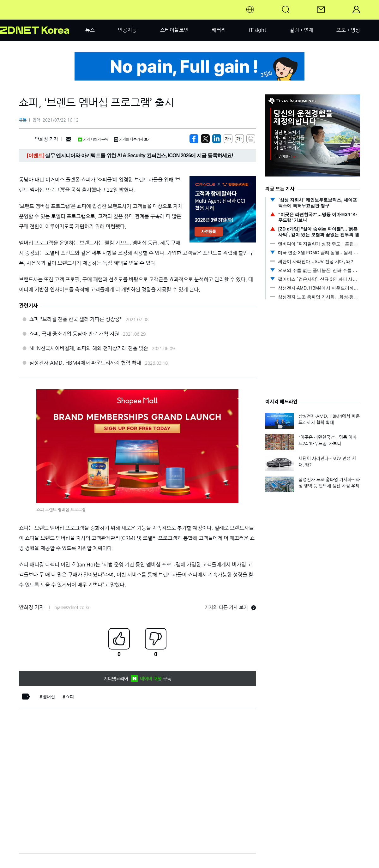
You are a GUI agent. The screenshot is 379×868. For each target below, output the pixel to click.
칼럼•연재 (301, 30)
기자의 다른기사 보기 (132, 140)
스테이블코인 (174, 30)
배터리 (219, 30)
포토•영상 (348, 30)
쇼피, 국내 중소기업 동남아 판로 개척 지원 (74, 334)
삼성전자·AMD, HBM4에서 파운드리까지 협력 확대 (85, 363)
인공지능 (127, 30)
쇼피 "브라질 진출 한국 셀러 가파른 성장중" (76, 319)
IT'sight (258, 30)
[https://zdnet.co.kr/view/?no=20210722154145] (194, 139)
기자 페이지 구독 (93, 140)
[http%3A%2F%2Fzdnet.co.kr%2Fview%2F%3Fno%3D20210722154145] (217, 139)
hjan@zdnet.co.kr (72, 608)
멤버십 (49, 697)
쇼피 (70, 697)
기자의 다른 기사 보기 (230, 607)
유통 (23, 120)
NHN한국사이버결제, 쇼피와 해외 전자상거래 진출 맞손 (89, 348)
